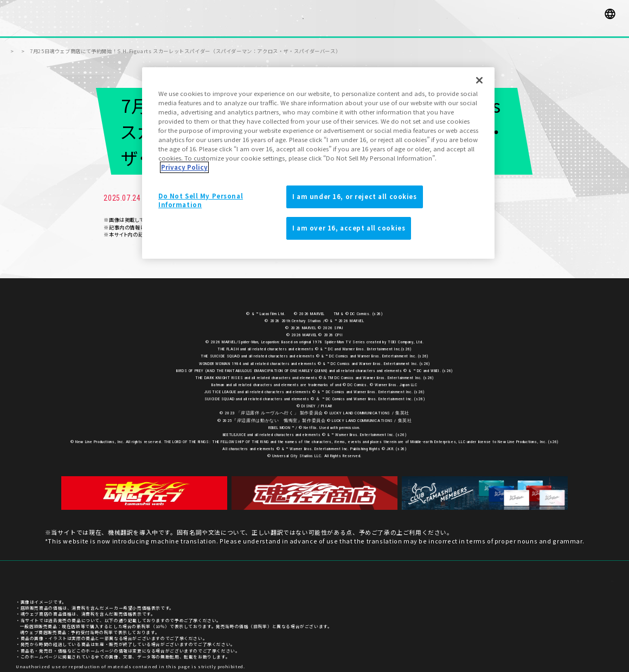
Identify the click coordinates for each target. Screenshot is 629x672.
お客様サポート (502, 575)
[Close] (479, 80)
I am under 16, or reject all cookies (355, 196)
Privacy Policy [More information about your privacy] (184, 167)
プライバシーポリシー (554, 575)
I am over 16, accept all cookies (349, 228)
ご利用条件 (602, 575)
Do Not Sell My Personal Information (201, 200)
